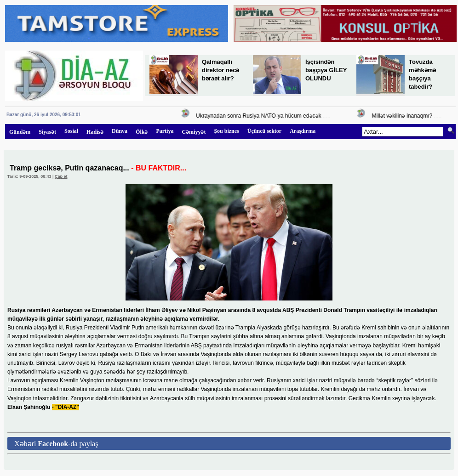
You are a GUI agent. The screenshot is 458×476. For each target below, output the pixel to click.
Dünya (120, 131)
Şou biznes (226, 131)
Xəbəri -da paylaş (56, 444)
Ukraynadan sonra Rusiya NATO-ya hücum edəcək (260, 116)
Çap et (61, 176)
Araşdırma (303, 131)
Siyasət (47, 132)
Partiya (165, 131)
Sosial (71, 131)
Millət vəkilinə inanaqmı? (403, 116)
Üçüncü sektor (264, 131)
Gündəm (20, 132)
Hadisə (95, 132)
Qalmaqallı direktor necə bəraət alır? (220, 70)
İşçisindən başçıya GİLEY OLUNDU (326, 70)
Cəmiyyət (194, 132)
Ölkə (142, 132)
